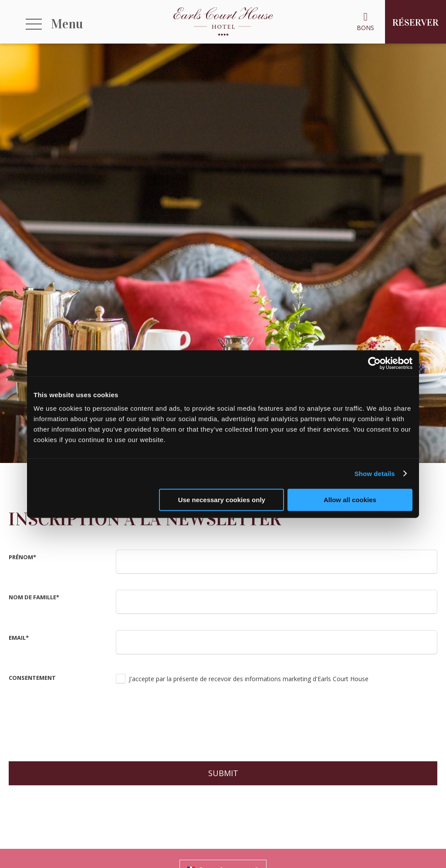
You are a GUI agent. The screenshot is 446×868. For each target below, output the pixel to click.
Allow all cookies (350, 500)
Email (19, 638)
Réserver (416, 22)
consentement (32, 678)
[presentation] (182, 722)
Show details (375, 474)
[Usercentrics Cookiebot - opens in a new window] (374, 363)
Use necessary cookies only (222, 500)
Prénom (22, 557)
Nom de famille (34, 597)
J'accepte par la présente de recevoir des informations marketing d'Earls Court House (249, 679)
